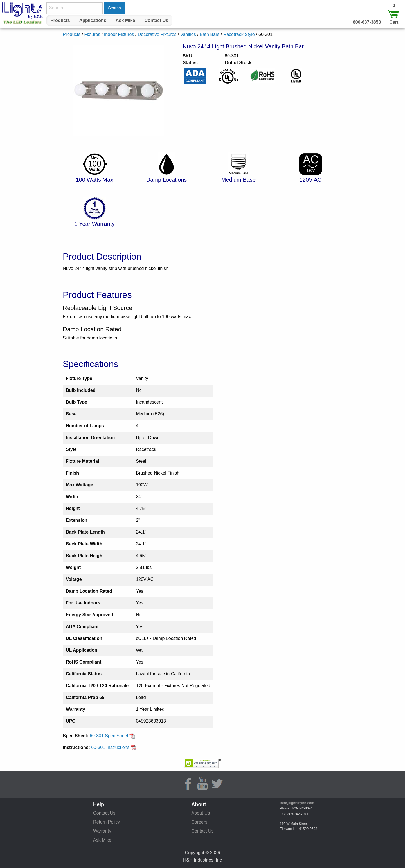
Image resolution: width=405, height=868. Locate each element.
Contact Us (156, 20)
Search (114, 8)
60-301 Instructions (114, 747)
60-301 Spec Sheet (112, 736)
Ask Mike (125, 20)
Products (60, 20)
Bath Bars (210, 34)
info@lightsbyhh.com (297, 803)
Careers (199, 822)
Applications (93, 20)
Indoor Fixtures (119, 34)
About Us (201, 813)
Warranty (102, 831)
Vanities (188, 34)
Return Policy (106, 822)
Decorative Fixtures (157, 34)
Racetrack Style (239, 34)
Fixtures (92, 34)
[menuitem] (60, 21)
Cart (394, 22)
